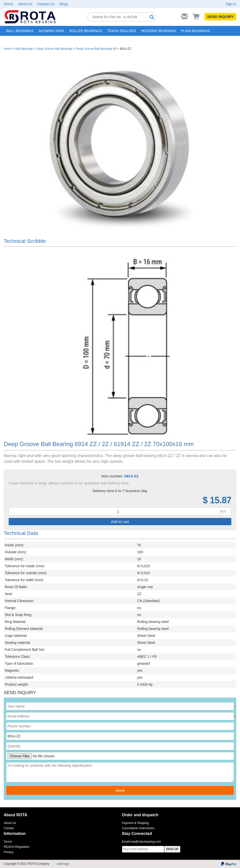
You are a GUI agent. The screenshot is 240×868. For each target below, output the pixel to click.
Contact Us (46, 4)
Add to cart (120, 522)
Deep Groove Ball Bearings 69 (96, 49)
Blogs (64, 4)
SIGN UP (172, 849)
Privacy (9, 852)
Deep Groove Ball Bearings (54, 49)
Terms (8, 842)
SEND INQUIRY (220, 17)
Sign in (231, 4)
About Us (25, 4)
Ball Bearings (24, 49)
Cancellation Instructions (138, 828)
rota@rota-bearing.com (146, 842)
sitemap (63, 864)
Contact (9, 828)
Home (8, 4)
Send (120, 791)
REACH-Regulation (17, 847)
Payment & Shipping (136, 823)
